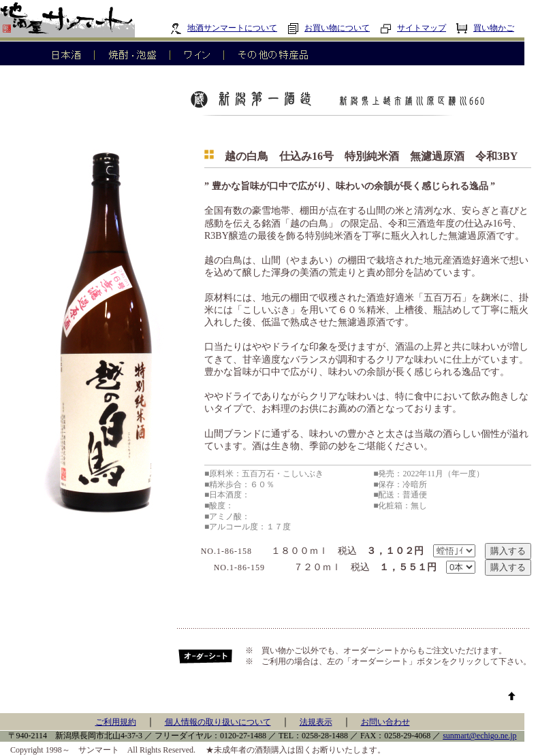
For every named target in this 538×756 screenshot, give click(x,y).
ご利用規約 (116, 722)
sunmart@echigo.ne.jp (479, 736)
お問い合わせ (385, 722)
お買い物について (329, 28)
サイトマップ (413, 28)
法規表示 (316, 722)
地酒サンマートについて (224, 28)
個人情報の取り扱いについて (218, 722)
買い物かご (485, 28)
